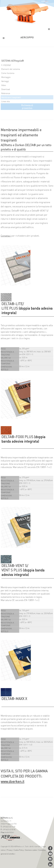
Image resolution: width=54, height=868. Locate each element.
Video (4, 85)
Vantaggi (5, 81)
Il (6, 65)
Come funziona (8, 73)
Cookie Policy (19, 850)
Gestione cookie (31, 850)
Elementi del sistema (11, 69)
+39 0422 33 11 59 (9, 827)
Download (6, 89)
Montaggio (6, 77)
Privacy (10, 850)
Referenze (6, 93)
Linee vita (5, 101)
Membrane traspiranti (11, 97)
